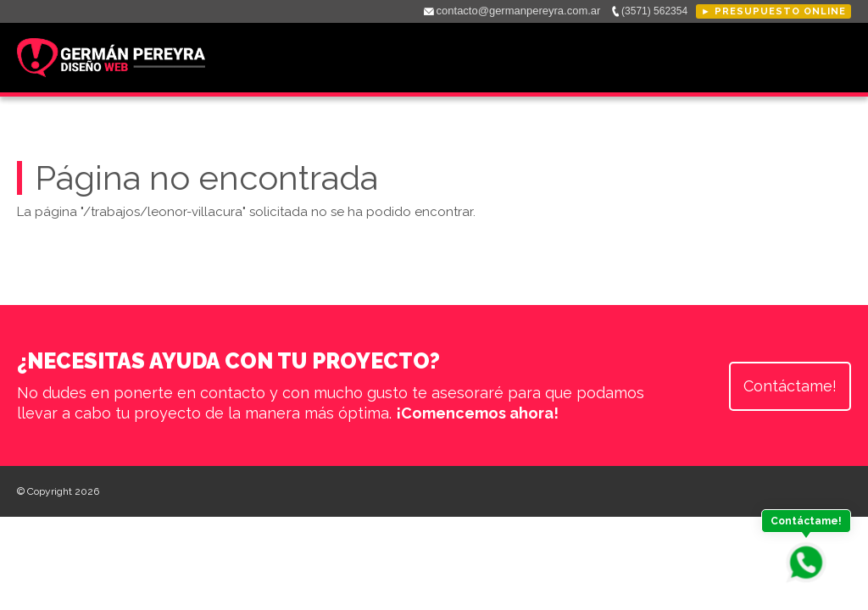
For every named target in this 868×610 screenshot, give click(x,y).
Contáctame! (790, 386)
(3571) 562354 (654, 11)
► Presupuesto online (773, 11)
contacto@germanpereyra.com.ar (519, 11)
